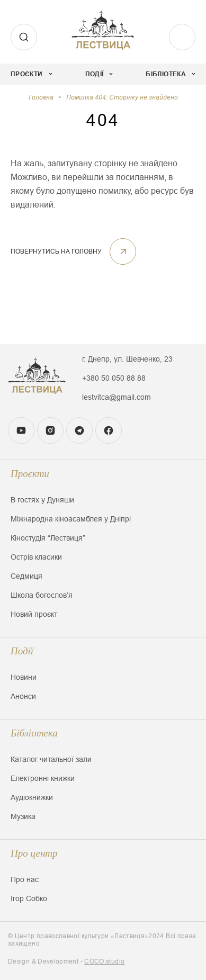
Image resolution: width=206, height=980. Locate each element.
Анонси (23, 696)
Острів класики (36, 557)
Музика (23, 816)
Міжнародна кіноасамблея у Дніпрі (71, 519)
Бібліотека (34, 733)
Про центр (34, 853)
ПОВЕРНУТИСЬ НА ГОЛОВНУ (73, 251)
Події (22, 651)
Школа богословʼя (42, 595)
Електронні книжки (43, 778)
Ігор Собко (29, 898)
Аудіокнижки (32, 797)
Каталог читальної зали (51, 759)
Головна (41, 97)
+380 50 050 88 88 (114, 378)
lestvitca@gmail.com (117, 397)
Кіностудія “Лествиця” (48, 538)
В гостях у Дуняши (42, 500)
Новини (24, 677)
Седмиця (26, 576)
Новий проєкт (34, 614)
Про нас (25, 879)
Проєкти (30, 474)
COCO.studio (104, 961)
